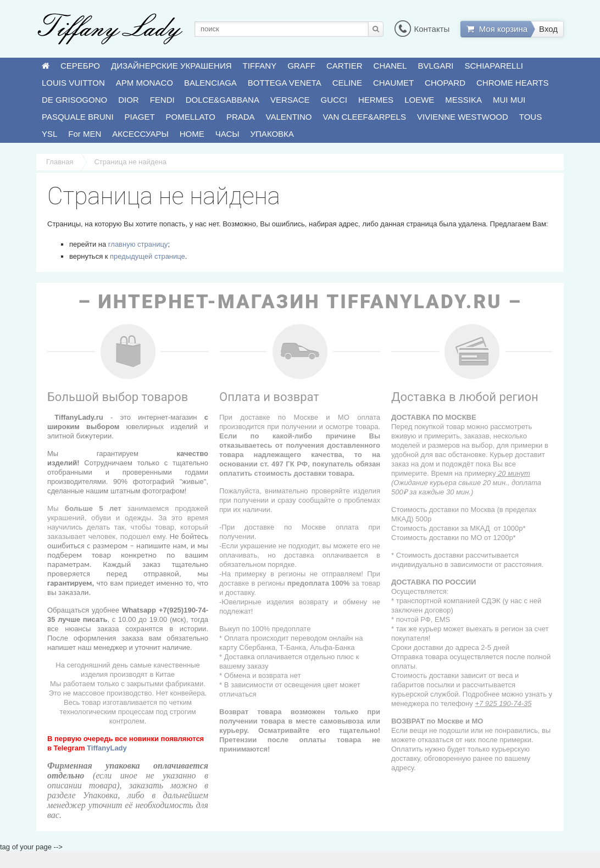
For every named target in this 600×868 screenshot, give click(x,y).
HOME (192, 134)
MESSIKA (463, 100)
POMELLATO (191, 117)
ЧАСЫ (227, 134)
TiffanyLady (107, 748)
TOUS (530, 117)
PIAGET (140, 117)
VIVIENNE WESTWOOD (463, 117)
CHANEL (390, 66)
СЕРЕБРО (80, 66)
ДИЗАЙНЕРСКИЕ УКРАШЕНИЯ (171, 66)
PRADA (241, 117)
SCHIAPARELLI (494, 66)
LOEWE (419, 100)
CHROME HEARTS (512, 83)
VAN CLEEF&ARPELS (365, 117)
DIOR (129, 100)
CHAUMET (393, 83)
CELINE (347, 83)
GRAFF (301, 66)
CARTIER (345, 66)
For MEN (85, 134)
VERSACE (290, 100)
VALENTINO (289, 117)
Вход (548, 29)
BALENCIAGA (210, 83)
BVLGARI (435, 66)
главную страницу (138, 244)
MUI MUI (509, 100)
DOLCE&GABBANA (223, 100)
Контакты (422, 29)
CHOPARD (445, 83)
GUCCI (334, 100)
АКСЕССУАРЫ (140, 134)
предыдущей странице (148, 256)
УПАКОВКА (272, 134)
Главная (60, 162)
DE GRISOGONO (74, 100)
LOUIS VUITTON (73, 83)
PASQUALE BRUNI (78, 117)
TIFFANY (260, 66)
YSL (49, 134)
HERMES (376, 100)
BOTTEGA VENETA (285, 83)
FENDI (162, 100)
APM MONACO (145, 83)
